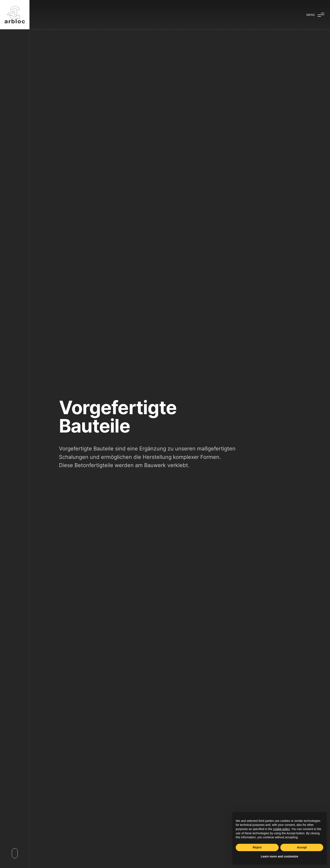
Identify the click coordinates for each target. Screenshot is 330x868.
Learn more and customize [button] (279, 856)
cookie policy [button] (281, 829)
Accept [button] (302, 847)
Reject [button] (257, 847)
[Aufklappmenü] (315, 15)
